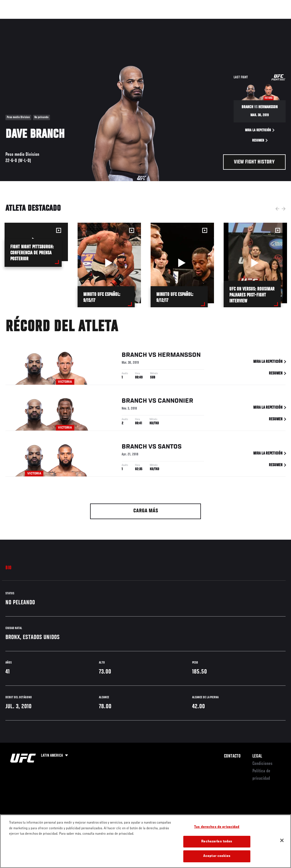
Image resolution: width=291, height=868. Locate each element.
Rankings (41, 22)
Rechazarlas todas (217, 842)
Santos (170, 448)
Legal (257, 756)
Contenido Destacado (105, 22)
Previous (277, 209)
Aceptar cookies (217, 856)
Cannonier (175, 402)
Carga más (146, 511)
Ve (233, 22)
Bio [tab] (9, 568)
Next (284, 209)
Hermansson (179, 356)
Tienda (258, 22)
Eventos (16, 22)
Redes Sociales (208, 22)
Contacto (232, 756)
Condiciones (262, 764)
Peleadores (68, 22)
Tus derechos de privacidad (217, 827)
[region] (145, 841)
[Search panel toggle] (273, 22)
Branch (134, 356)
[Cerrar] (282, 840)
